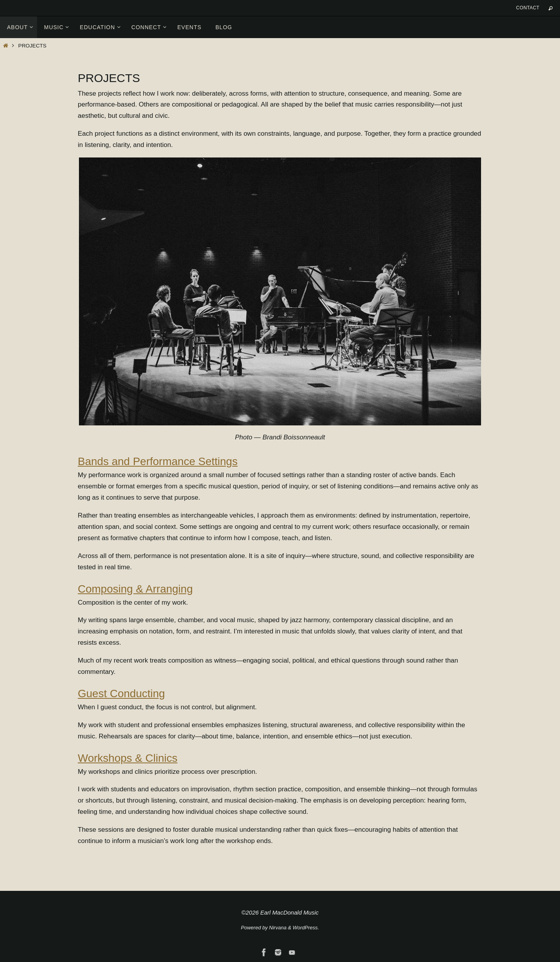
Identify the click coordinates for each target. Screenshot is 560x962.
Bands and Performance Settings (158, 461)
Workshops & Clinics (128, 758)
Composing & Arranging (135, 589)
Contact (528, 8)
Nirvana (278, 928)
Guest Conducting (121, 694)
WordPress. (306, 928)
